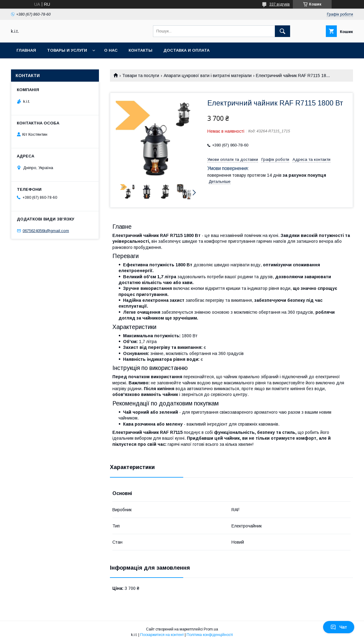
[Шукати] (282, 31)
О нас (111, 50)
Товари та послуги (141, 76)
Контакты (140, 50)
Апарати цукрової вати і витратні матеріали (208, 76)
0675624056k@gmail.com (46, 231)
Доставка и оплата (186, 50)
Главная (26, 50)
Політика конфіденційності (210, 635)
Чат (339, 627)
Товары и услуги (67, 50)
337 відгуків (280, 4)
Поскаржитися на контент (162, 635)
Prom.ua (211, 629)
